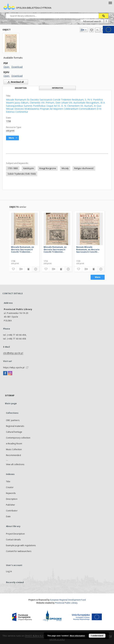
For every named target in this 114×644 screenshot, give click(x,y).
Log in (9, 571)
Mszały (65, 168)
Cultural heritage (14, 432)
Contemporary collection (18, 438)
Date (8, 516)
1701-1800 (13, 168)
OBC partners (13, 420)
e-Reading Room (14, 444)
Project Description (15, 534)
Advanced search (92, 21)
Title (8, 482)
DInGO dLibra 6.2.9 (35, 636)
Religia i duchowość (84, 168)
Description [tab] (21, 88)
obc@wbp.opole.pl (13, 353)
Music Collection (14, 449)
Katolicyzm (29, 168)
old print (10, 131)
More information (77, 636)
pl (98, 30)
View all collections (15, 464)
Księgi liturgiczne (48, 168)
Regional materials (15, 426)
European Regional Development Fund (68, 600)
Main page (11, 403)
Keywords (11, 493)
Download (17, 67)
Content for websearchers (19, 551)
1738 (8, 121)
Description (12, 499)
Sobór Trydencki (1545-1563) (22, 174)
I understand (97, 636)
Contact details (13, 540)
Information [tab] (58, 88)
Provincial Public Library (66, 603)
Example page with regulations (21, 545)
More (98, 277)
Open (7, 67)
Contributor (12, 511)
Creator (10, 487)
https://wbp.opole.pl (14, 368)
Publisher (11, 505)
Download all (15, 82)
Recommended (13, 455)
